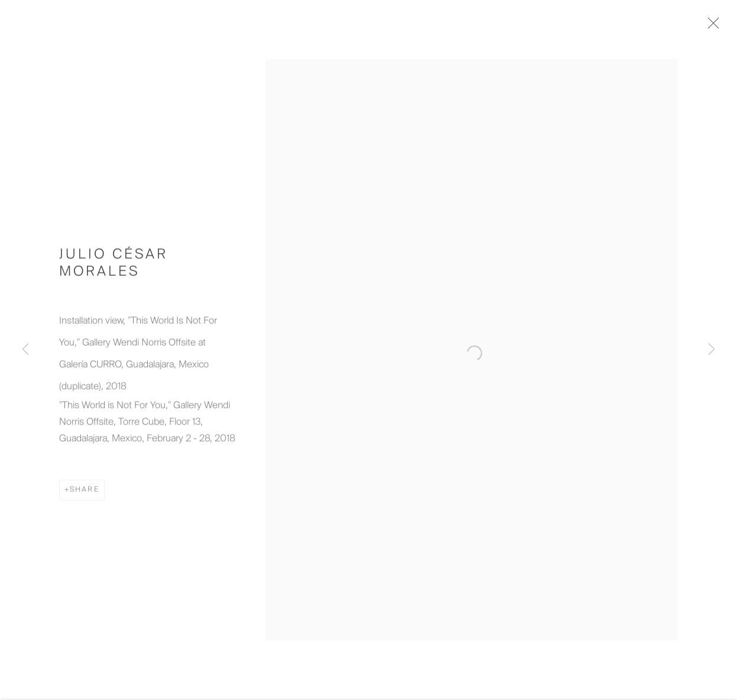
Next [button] (712, 350)
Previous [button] (25, 350)
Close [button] (720, 27)
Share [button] (85, 494)
